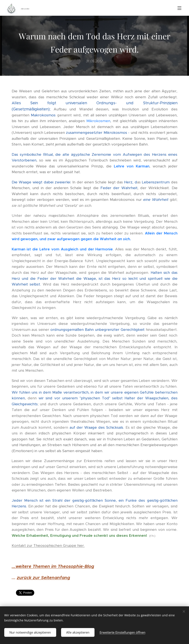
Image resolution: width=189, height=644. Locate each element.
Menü (179, 8)
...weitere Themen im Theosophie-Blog (53, 567)
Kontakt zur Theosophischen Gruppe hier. (48, 546)
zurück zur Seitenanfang (43, 578)
